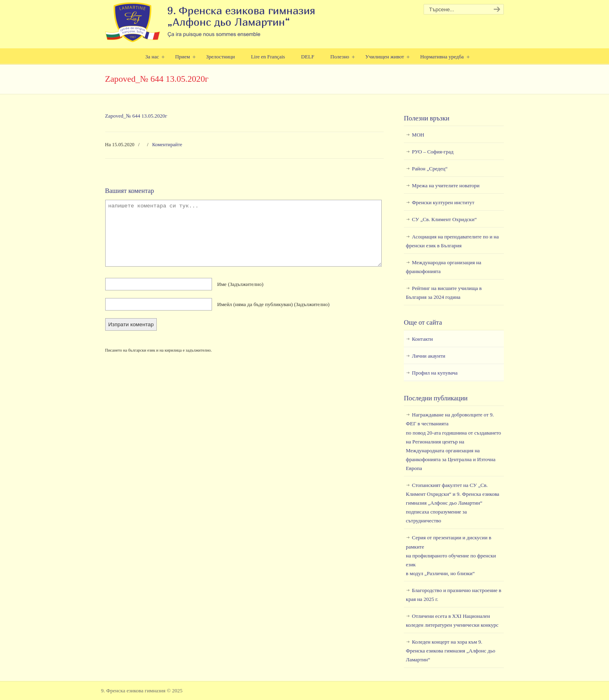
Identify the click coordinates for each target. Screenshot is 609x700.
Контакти (422, 339)
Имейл (273, 304)
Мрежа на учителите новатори (446, 185)
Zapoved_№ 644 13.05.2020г (136, 116)
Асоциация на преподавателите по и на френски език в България (452, 241)
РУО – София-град (433, 152)
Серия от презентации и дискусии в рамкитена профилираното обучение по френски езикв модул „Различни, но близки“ (451, 555)
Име (240, 284)
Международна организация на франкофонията (444, 267)
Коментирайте (167, 145)
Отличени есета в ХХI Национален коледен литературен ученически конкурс (452, 620)
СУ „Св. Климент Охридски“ (444, 219)
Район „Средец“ (430, 169)
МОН (418, 135)
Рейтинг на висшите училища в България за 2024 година (444, 293)
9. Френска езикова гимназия (211, 22)
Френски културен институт (443, 202)
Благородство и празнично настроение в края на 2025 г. (454, 595)
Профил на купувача (435, 373)
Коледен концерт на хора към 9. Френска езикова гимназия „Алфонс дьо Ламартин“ (451, 651)
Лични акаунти (429, 356)
